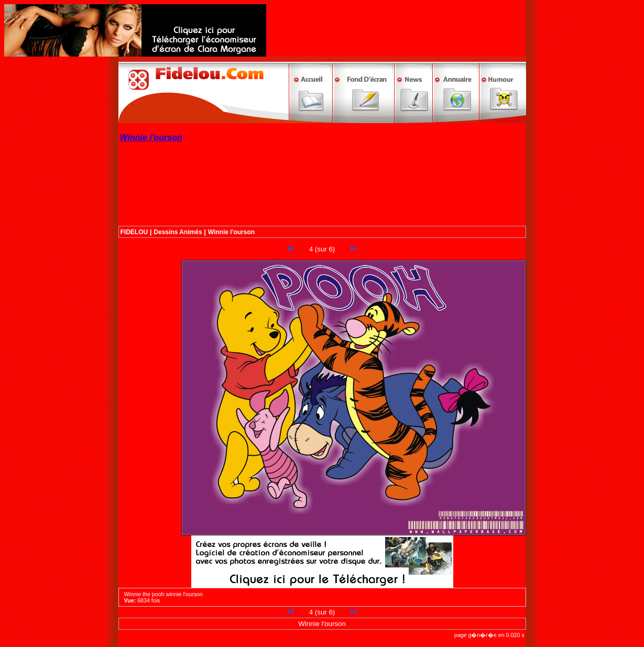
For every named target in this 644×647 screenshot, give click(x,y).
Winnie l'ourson (231, 232)
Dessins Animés (178, 232)
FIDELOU (134, 232)
